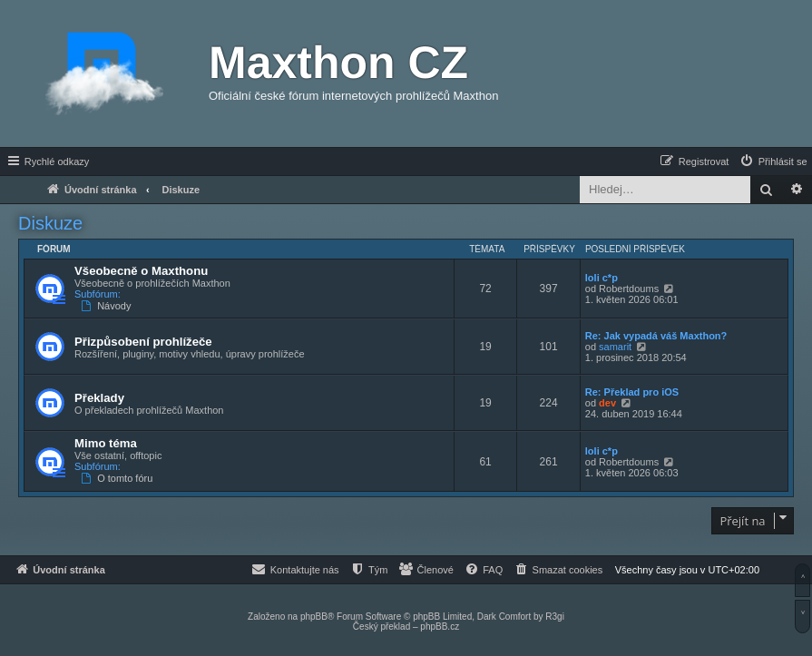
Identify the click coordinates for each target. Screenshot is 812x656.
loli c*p (602, 278)
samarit (615, 347)
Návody (108, 306)
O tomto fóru (118, 478)
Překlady (99, 398)
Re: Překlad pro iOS (632, 392)
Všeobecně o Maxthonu (141, 271)
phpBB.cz (440, 627)
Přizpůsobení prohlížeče (143, 342)
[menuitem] (773, 162)
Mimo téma (106, 443)
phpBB (314, 617)
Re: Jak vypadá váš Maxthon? (656, 336)
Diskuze (50, 223)
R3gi (555, 617)
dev (607, 403)
